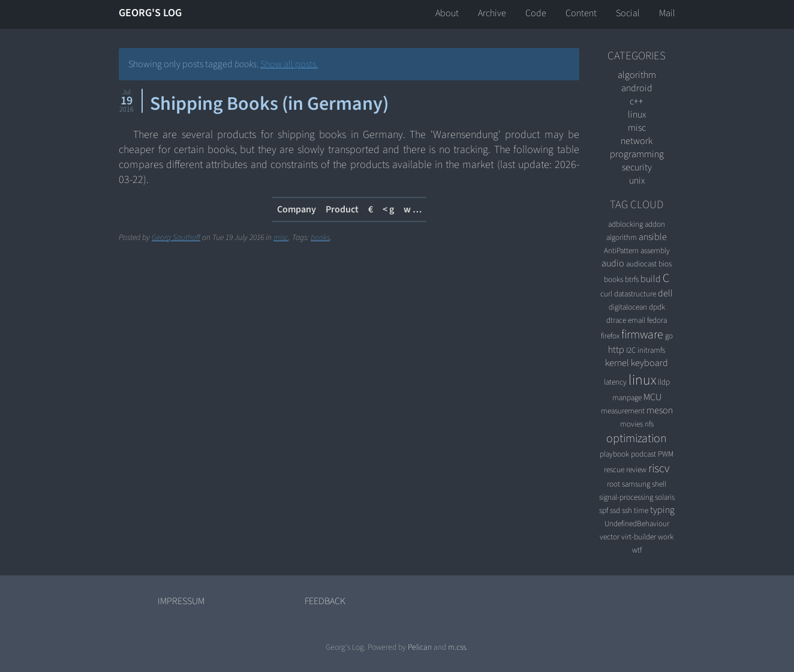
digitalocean (628, 307)
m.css (457, 647)
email (637, 320)
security (637, 167)
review (636, 469)
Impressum (181, 601)
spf (604, 510)
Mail (667, 13)
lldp (664, 382)
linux (637, 115)
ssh (627, 510)
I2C (631, 350)
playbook (614, 454)
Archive (492, 13)
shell (659, 484)
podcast (643, 454)
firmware (642, 335)
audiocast (641, 264)
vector (610, 537)
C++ (637, 101)
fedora (657, 320)
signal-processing (626, 497)
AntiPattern (621, 250)
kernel (617, 363)
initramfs (651, 350)
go (669, 336)
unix (637, 181)
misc (281, 237)
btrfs (632, 279)
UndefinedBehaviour (637, 523)
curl (606, 294)
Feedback (325, 601)
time (641, 510)
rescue (614, 469)
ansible (653, 237)
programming (637, 154)
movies (631, 424)
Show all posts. (289, 64)
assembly (655, 250)
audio (613, 263)
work (666, 537)
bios (665, 264)
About (447, 13)
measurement (623, 411)
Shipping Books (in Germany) (269, 104)
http (616, 350)
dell (665, 293)
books (320, 237)
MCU (652, 397)
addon (655, 224)
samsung (636, 484)
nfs (649, 424)
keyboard (649, 363)
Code (536, 13)
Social (628, 13)
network (637, 141)
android (637, 88)
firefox (610, 336)
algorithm (637, 75)
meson (660, 410)
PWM (666, 454)
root (613, 484)
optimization (637, 439)
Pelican (420, 647)
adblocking (625, 224)
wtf (637, 550)
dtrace (616, 320)
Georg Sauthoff (176, 237)
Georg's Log (150, 13)
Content (581, 13)
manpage (627, 397)
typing (662, 510)
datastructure (635, 294)
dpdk (657, 307)
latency (615, 382)
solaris (665, 497)
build (651, 279)
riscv (659, 469)
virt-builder (639, 537)
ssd (615, 510)
